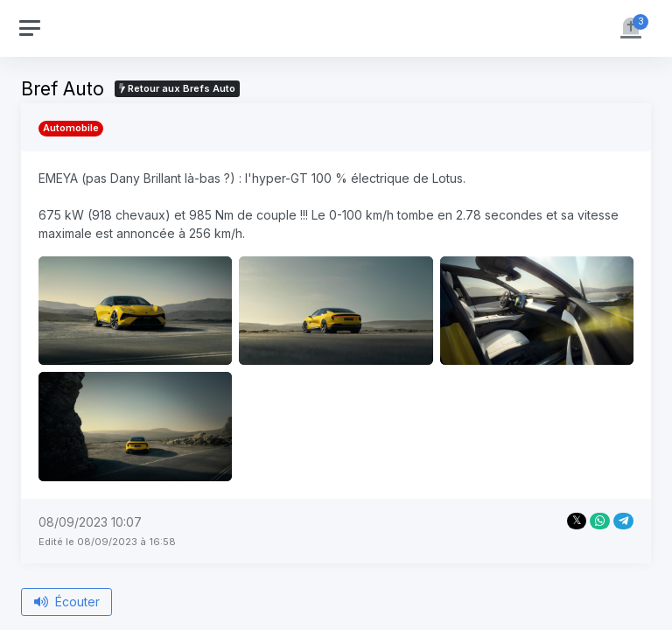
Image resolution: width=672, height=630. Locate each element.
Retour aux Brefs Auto (177, 88)
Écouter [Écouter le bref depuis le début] (67, 602)
